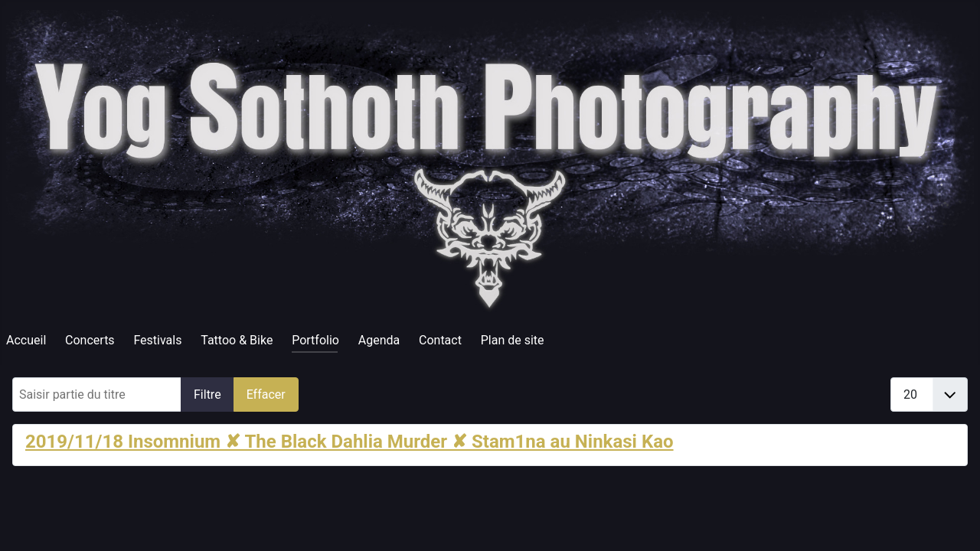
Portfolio (315, 340)
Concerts (90, 340)
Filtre (207, 395)
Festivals (157, 340)
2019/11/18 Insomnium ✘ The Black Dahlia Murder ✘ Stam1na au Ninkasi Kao (350, 442)
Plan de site (513, 340)
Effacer (266, 395)
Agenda (379, 340)
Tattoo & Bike (237, 340)
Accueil (26, 340)
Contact (440, 340)
